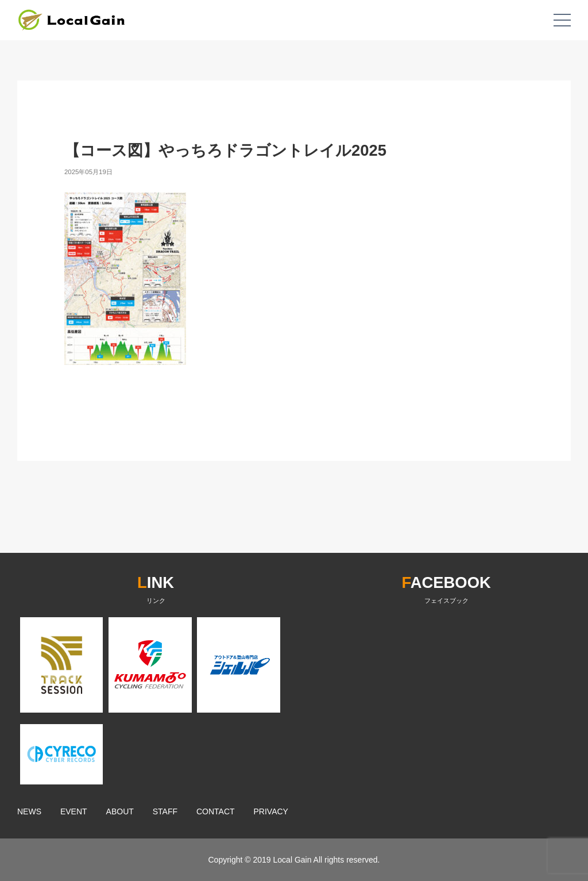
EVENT (74, 811)
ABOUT (120, 811)
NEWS (29, 811)
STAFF (165, 811)
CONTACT (216, 811)
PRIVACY (271, 811)
